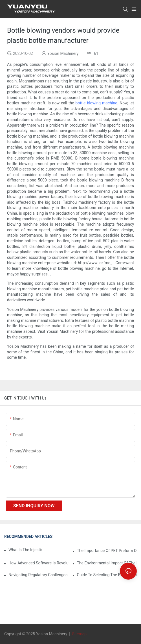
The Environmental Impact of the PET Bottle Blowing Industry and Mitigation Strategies (107, 563)
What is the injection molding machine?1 (25, 550)
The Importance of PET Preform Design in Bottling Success (107, 551)
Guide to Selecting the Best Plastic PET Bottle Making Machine (107, 575)
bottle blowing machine (96, 103)
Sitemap (79, 634)
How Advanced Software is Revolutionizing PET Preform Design (38, 563)
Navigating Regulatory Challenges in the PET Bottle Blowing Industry (38, 575)
